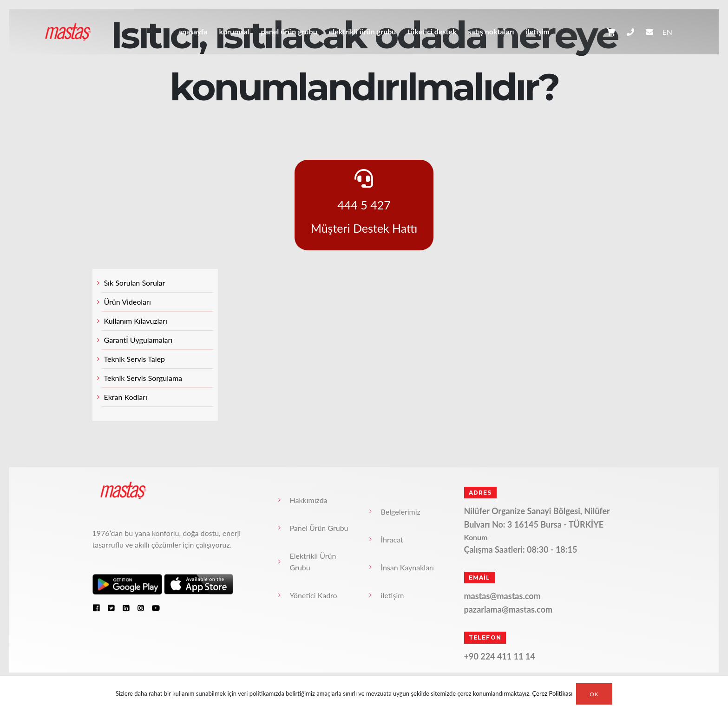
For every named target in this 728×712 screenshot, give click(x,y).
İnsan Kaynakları (407, 567)
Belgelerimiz (401, 512)
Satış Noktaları (491, 31)
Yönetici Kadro (314, 595)
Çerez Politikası (553, 694)
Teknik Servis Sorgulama (143, 378)
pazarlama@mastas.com (508, 609)
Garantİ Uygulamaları (138, 340)
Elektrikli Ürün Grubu (363, 31)
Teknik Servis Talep (134, 359)
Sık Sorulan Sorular (135, 283)
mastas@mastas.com (502, 596)
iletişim (538, 31)
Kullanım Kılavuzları (136, 321)
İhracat (392, 539)
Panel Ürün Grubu (289, 31)
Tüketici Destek (432, 31)
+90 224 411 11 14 (500, 656)
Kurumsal (234, 31)
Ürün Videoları (128, 302)
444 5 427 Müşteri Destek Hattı (364, 202)
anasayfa (193, 31)
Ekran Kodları (126, 397)
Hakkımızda (309, 500)
